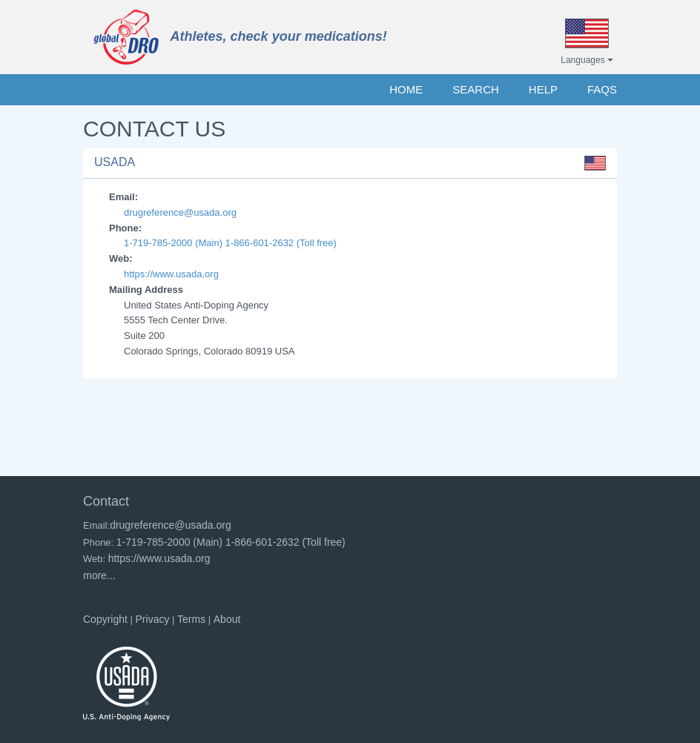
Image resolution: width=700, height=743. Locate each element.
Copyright (105, 619)
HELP (543, 89)
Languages (587, 60)
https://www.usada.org (171, 274)
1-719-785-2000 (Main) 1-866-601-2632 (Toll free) (230, 243)
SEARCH (476, 89)
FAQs (602, 89)
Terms (191, 619)
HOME (406, 89)
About (227, 619)
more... (99, 575)
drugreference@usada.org (180, 212)
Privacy (153, 619)
